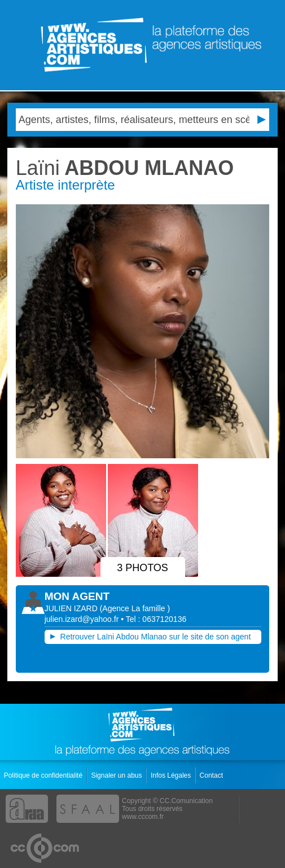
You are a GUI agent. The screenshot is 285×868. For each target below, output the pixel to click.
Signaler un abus (117, 775)
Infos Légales (172, 775)
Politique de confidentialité (44, 775)
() (135, 608)
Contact (212, 775)
